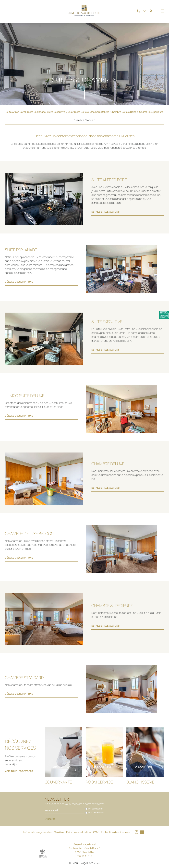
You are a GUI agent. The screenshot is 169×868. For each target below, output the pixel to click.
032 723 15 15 (84, 856)
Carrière (59, 832)
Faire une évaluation (78, 832)
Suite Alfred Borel (16, 112)
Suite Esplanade (36, 112)
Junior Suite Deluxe (78, 112)
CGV (96, 832)
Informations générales (37, 832)
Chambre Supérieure (151, 112)
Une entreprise (96, 813)
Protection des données (115, 832)
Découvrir (84, 85)
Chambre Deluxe (100, 112)
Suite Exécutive (56, 112)
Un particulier (95, 809)
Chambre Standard (84, 120)
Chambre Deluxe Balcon (124, 112)
